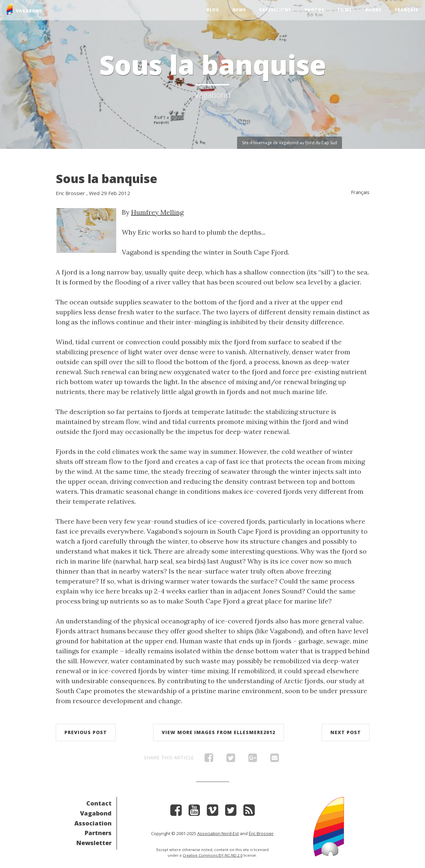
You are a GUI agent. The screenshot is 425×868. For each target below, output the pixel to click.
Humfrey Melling (157, 212)
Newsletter (94, 843)
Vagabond (96, 813)
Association (93, 823)
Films (345, 10)
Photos (314, 10)
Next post (346, 732)
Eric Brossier (70, 193)
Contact (99, 803)
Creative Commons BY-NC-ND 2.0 (212, 855)
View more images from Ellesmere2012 (218, 732)
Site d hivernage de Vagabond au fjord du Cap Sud (290, 143)
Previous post (86, 732)
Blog (213, 10)
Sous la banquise (107, 179)
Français (407, 10)
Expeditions (275, 10)
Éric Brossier (261, 833)
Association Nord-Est (218, 833)
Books (373, 10)
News (239, 10)
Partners (98, 833)
